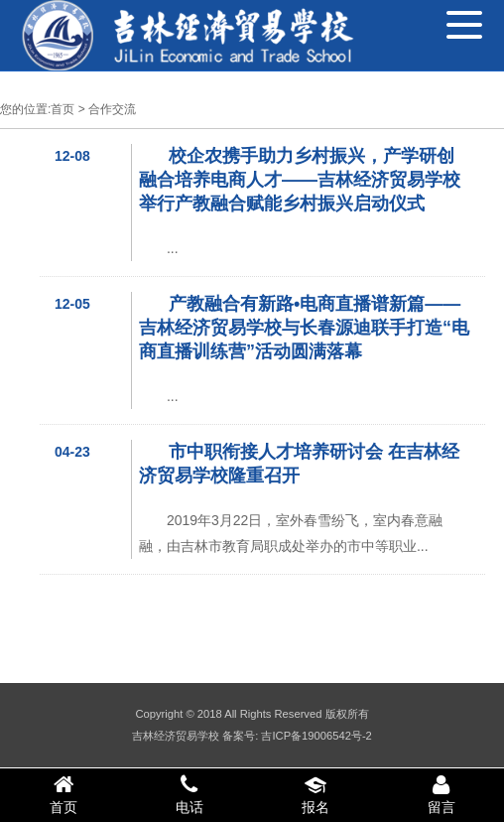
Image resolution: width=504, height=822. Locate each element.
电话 (189, 794)
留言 (441, 794)
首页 (63, 109)
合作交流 (112, 109)
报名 (315, 794)
